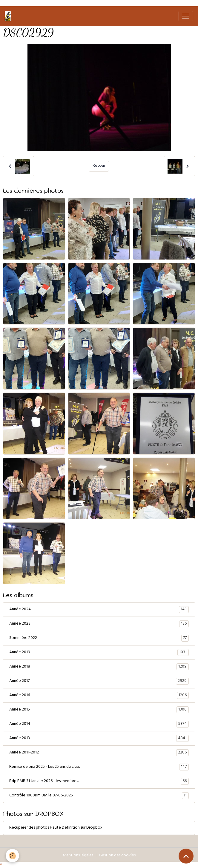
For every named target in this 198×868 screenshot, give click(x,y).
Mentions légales (78, 856)
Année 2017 (99, 681)
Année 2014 (99, 724)
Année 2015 (99, 710)
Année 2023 (99, 624)
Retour (99, 166)
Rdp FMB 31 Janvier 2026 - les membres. (99, 781)
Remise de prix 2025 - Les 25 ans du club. (99, 767)
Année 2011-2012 (99, 753)
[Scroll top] (186, 856)
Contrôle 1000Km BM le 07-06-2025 (99, 796)
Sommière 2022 (99, 638)
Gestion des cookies (117, 856)
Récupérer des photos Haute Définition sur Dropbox (56, 828)
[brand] (9, 16)
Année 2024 (99, 610)
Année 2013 (99, 739)
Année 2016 (99, 696)
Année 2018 (99, 667)
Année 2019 (99, 653)
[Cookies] (13, 856)
